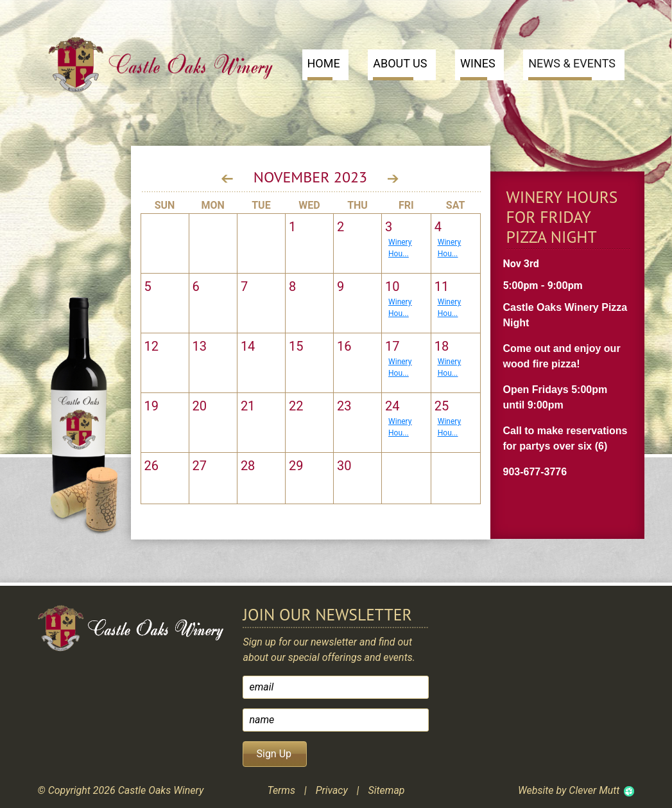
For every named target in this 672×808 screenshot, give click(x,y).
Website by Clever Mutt (569, 790)
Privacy (332, 790)
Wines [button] (478, 68)
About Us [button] (400, 68)
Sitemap (386, 790)
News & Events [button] (572, 68)
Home (324, 68)
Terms (281, 790)
